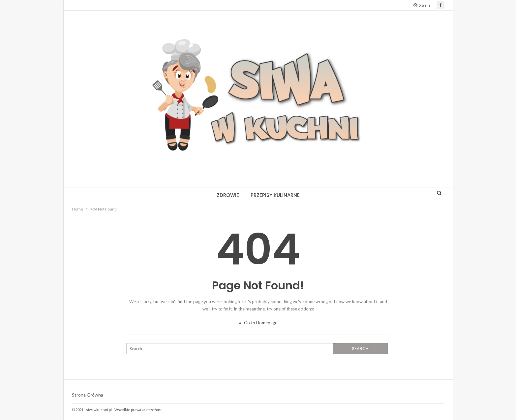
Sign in (422, 5)
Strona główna (88, 395)
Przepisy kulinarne (275, 195)
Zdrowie (228, 195)
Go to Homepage (258, 323)
